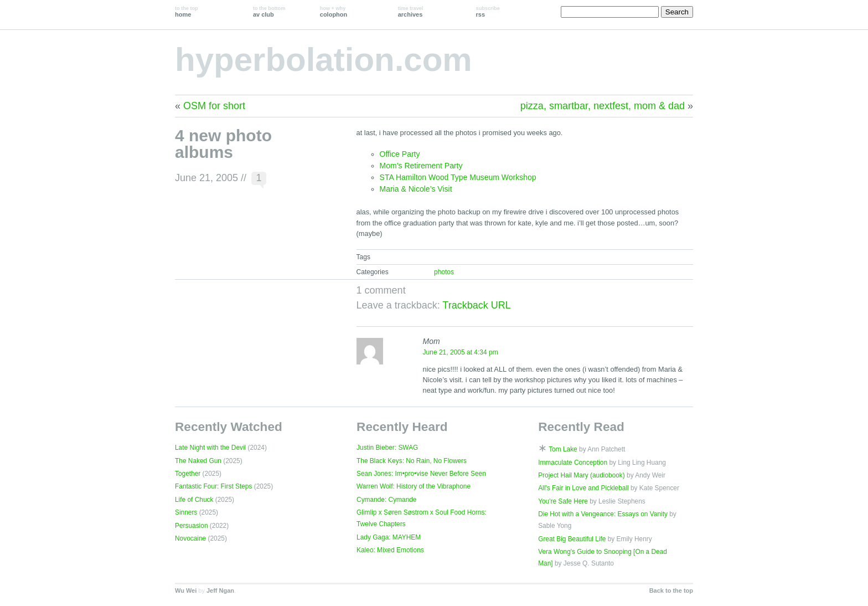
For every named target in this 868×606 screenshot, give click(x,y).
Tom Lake (563, 449)
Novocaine (190, 538)
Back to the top (671, 590)
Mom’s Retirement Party (421, 166)
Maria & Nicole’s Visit (416, 189)
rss (488, 12)
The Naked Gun (198, 461)
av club (269, 12)
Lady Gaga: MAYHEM (389, 537)
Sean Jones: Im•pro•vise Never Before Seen (421, 474)
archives (411, 12)
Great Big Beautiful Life (572, 539)
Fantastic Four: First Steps (213, 486)
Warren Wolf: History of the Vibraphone (414, 486)
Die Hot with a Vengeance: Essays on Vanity (603, 514)
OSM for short (214, 106)
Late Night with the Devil (210, 448)
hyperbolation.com (324, 60)
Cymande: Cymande (386, 500)
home (187, 12)
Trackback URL (476, 305)
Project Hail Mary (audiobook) (582, 475)
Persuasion (192, 526)
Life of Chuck (194, 500)
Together (188, 474)
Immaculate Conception (573, 463)
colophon (334, 12)
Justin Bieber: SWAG (387, 448)
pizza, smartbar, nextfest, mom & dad (603, 106)
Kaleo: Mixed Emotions (390, 550)
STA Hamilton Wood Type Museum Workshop (458, 177)
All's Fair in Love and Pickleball (583, 488)
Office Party (400, 154)
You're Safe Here (563, 501)
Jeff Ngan (220, 590)
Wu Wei (186, 590)
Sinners (186, 512)
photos (444, 272)
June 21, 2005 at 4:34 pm (461, 352)
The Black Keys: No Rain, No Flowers (412, 461)
